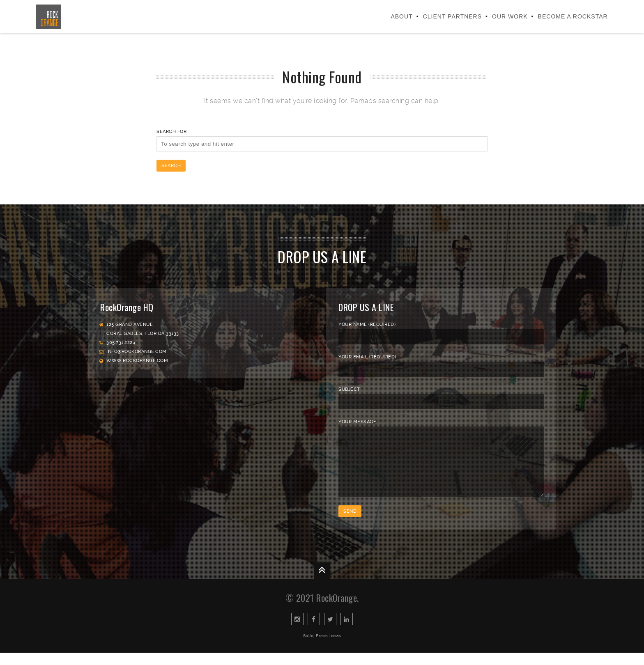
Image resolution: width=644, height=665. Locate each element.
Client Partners (452, 16)
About (401, 16)
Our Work (510, 16)
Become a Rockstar (573, 16)
